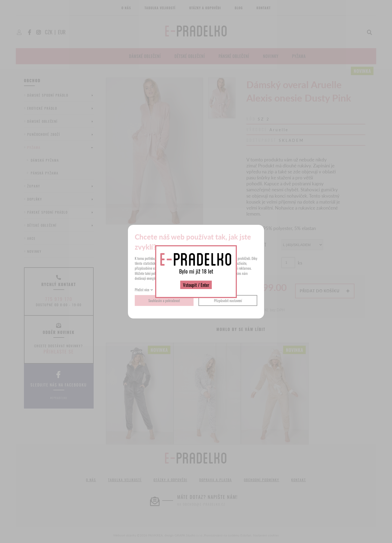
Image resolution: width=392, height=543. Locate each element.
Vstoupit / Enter (196, 285)
